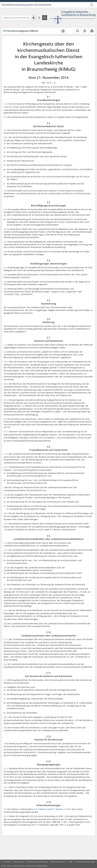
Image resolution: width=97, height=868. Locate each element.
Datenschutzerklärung (37, 862)
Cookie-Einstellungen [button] (86, 862)
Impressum (18, 862)
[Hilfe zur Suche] (34, 18)
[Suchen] (45, 18)
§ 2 (58, 368)
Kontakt (7, 862)
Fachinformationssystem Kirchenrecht (26, 5)
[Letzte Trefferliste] (39, 18)
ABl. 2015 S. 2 (49, 83)
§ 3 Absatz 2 (42, 809)
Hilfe (70, 862)
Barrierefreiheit (58, 862)
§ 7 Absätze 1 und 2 (62, 809)
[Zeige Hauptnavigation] (92, 5)
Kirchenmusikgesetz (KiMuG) (20, 31)
